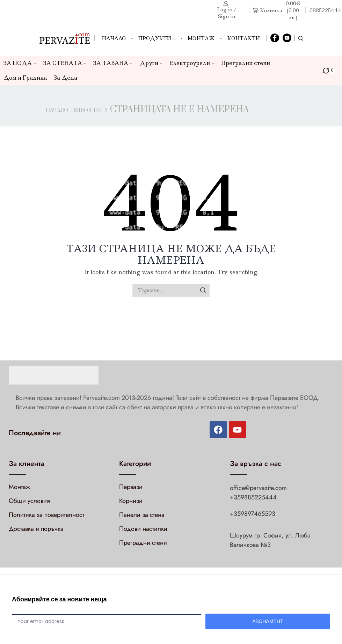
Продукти (157, 38)
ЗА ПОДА (20, 63)
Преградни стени (246, 63)
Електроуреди (192, 63)
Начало (114, 38)
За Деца (66, 78)
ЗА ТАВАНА (113, 63)
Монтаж (201, 38)
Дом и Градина (25, 78)
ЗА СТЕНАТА (65, 63)
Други (151, 63)
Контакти (243, 38)
